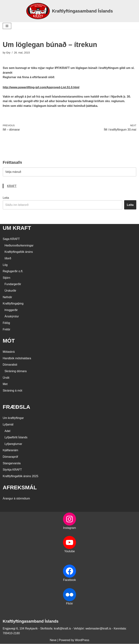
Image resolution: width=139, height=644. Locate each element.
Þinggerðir (11, 310)
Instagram (69, 528)
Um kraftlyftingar (13, 418)
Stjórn (7, 278)
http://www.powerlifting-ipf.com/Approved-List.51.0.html (41, 87)
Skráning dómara (16, 371)
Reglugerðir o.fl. (13, 271)
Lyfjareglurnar (13, 444)
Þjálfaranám (10, 450)
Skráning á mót (12, 391)
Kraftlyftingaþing (13, 304)
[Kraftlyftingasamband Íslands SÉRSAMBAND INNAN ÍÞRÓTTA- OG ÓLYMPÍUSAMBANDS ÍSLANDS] (69, 11)
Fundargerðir (13, 284)
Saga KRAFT (11, 239)
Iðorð (8, 259)
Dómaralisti (10, 365)
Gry (8, 53)
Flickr (69, 604)
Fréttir (7, 330)
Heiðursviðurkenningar (19, 246)
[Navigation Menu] (7, 26)
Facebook (69, 580)
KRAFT (12, 186)
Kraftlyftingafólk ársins (19, 252)
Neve (53, 640)
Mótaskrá (9, 352)
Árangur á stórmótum (16, 499)
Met (5, 384)
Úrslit (6, 378)
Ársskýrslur (12, 317)
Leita (6, 198)
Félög (6, 323)
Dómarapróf (10, 457)
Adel (7, 431)
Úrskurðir (10, 291)
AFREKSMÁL (20, 488)
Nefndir (7, 297)
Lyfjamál (8, 425)
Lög (5, 265)
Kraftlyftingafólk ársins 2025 (21, 476)
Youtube (69, 552)
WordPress (82, 640)
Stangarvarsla (12, 463)
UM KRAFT (17, 228)
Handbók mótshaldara (17, 358)
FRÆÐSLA (16, 407)
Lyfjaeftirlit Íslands (16, 438)
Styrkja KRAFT (12, 470)
